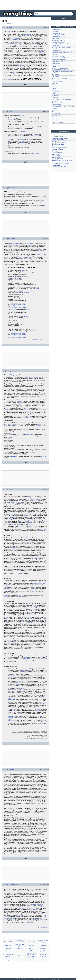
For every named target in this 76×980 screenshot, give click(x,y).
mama (19, 118)
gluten (32, 589)
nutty (32, 677)
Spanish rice (40, 716)
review (54, 140)
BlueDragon (37, 694)
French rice (23, 900)
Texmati (18, 684)
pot (23, 140)
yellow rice (21, 595)
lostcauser (61, 136)
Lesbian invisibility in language (43, 941)
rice (9, 119)
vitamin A (6, 597)
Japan (21, 272)
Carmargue (16, 694)
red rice (28, 412)
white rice (29, 617)
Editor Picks (55, 96)
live (42, 36)
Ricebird (37, 907)
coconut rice (20, 960)
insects (35, 568)
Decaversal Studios (64, 163)
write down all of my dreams (18, 311)
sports (27, 192)
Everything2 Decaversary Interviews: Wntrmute (62, 161)
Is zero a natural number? (59, 42)
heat (22, 143)
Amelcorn (34, 900)
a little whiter (21, 141)
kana (9, 70)
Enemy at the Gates (57, 123)
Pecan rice (39, 686)
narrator (17, 254)
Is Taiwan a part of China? (8, 955)
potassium (24, 591)
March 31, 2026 (56, 165)
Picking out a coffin (57, 92)
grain (27, 497)
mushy (44, 702)
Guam (7, 408)
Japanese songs (18, 280)
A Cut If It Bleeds (57, 33)
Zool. (28, 907)
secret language (24, 316)
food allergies (10, 589)
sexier (32, 42)
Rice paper (34, 910)
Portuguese (28, 521)
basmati (23, 608)
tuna (8, 435)
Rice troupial (29, 915)
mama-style (31, 127)
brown (23, 617)
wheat (20, 951)
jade (8, 502)
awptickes (11, 770)
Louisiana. (28, 687)
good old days (40, 51)
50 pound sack (30, 385)
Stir (11, 119)
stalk (44, 543)
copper (44, 590)
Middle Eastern (20, 681)
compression (16, 202)
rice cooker (34, 392)
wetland (14, 572)
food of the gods (11, 375)
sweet (28, 709)
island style (13, 456)
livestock (38, 585)
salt (46, 569)
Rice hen (43, 907)
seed (46, 721)
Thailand (23, 513)
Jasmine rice (7, 401)
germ (8, 620)
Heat (9, 140)
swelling (29, 197)
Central (42, 521)
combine (33, 548)
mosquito (14, 520)
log (53, 143)
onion (22, 148)
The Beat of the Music (58, 103)
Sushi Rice (31, 945)
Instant (39, 646)
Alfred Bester (56, 112)
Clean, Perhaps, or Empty (59, 61)
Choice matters (56, 94)
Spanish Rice (43, 951)
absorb (26, 657)
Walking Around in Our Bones (60, 58)
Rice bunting (23, 907)
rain (34, 283)
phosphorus (27, 590)
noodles (38, 46)
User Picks (55, 31)
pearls (12, 502)
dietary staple (27, 34)
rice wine (35, 583)
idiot (14, 74)
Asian (22, 672)
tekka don (31, 960)
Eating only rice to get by (20, 945)
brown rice (43, 948)
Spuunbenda (12, 188)
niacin (22, 590)
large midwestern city (28, 377)
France (26, 694)
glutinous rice (36, 607)
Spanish (20, 521)
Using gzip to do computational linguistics (63, 106)
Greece (25, 516)
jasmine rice (30, 608)
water (30, 141)
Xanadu (54, 88)
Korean (30, 416)
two (38, 254)
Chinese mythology (35, 499)
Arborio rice (11, 700)
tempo (29, 245)
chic (14, 124)
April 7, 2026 (56, 141)
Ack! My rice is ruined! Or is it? (20, 941)
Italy (34, 700)
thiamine (17, 590)
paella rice (11, 718)
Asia (17, 392)
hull (23, 620)
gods (45, 502)
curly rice (43, 960)
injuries (31, 192)
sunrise (28, 310)
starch (7, 609)
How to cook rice (8, 941)
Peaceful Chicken (61, 143)
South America (8, 523)
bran (45, 619)
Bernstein (32, 244)
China (18, 510)
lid (42, 122)
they (17, 273)
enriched (7, 635)
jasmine (20, 401)
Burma (17, 502)
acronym (17, 192)
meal (35, 45)
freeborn (11, 111)
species (28, 539)
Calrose (6, 404)
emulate (32, 273)
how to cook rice (35, 154)
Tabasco (11, 437)
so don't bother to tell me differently (13, 44)
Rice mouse (22, 908)
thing (4, 28)
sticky (24, 709)
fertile (33, 569)
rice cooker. (31, 659)
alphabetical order (57, 115)
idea (4, 188)
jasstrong (6, 595)
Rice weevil (36, 920)
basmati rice (15, 40)
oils (8, 627)
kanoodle (60, 152)
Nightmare (55, 119)
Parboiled (10, 642)
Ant (18, 900)
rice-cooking (11, 137)
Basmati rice (11, 676)
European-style (23, 132)
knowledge (26, 293)
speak (37, 289)
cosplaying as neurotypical (59, 60)
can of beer (43, 456)
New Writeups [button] (64, 131)
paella (40, 612)
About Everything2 (57, 29)
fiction (54, 136)
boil (41, 141)
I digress (10, 79)
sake (40, 583)
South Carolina (33, 523)
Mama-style (21, 115)
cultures (16, 499)
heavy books (20, 291)
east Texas (13, 427)
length (24, 604)
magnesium (11, 590)
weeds (29, 568)
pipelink (14, 259)
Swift (58, 156)
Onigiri (8, 960)
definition (5, 884)
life (16, 32)
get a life (27, 32)
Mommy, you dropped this (43, 955)
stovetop (24, 659)
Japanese (18, 38)
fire (20, 659)
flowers (22, 545)
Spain (19, 718)
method (12, 122)
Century (19, 435)
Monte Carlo (25, 270)
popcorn (22, 688)
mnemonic (11, 192)
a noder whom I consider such (27, 259)
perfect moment (56, 114)
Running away (56, 63)
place (18, 287)
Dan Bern (27, 244)
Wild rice (10, 721)
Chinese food (34, 37)
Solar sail (55, 101)
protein (15, 593)
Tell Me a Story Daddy (58, 56)
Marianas (6, 410)
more (15, 263)
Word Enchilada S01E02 (59, 35)
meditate (13, 310)
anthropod (40, 723)
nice (23, 42)
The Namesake (56, 75)
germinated (35, 558)
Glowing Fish (62, 140)
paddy (45, 538)
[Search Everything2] (53, 14)
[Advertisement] (38, 5)
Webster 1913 (15, 884)
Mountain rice (8, 906)
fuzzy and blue (12, 239)
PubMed (54, 54)
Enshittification (56, 76)
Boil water (24, 118)
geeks (39, 74)
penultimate (17, 244)
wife (13, 277)
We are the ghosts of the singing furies (62, 52)
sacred (9, 57)
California (26, 408)
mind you (30, 123)
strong (41, 58)
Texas (43, 684)
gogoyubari (12, 371)
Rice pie (13, 151)
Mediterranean (10, 517)
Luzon (19, 424)
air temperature (18, 573)
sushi (36, 74)
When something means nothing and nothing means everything (62, 69)
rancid (24, 627)
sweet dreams (39, 260)
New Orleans (17, 524)
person (54, 163)
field (27, 36)
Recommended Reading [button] (64, 27)
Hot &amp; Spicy (30, 435)
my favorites (21, 263)
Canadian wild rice (36, 904)
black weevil (30, 922)
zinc (38, 590)
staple (31, 527)
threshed (14, 548)
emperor (13, 504)
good (9, 32)
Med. (14, 918)
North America (39, 377)
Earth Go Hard (56, 154)
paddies (25, 560)
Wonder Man (56, 46)
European (20, 134)
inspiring (44, 254)
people (6, 256)
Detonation (55, 121)
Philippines (17, 423)
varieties (40, 531)
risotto (21, 407)
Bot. (38, 891)
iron (20, 591)
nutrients (35, 632)
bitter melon (55, 98)
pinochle (54, 108)
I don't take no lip (35, 136)
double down (14, 320)
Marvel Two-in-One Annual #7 (60, 44)
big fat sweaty (22, 65)
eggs (35, 380)
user (11, 24)
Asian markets (25, 436)
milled (7, 619)
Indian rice (41, 900)
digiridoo (40, 249)
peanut (11, 489)
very (40, 254)
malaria (11, 519)
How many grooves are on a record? (62, 99)
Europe (37, 517)
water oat (28, 904)
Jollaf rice (31, 951)
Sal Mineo (55, 110)
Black (9, 690)
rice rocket (8, 948)
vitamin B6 (34, 590)
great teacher (22, 303)
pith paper (21, 915)
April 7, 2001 (55, 39)
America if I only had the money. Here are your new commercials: (31, 955)
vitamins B (39, 623)
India (15, 516)
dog (28, 501)
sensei (10, 28)
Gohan (8, 951)
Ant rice (6, 900)
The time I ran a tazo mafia (59, 90)
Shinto (23, 57)
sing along (20, 281)
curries (35, 611)
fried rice (28, 611)
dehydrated (21, 647)
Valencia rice (12, 716)
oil (19, 140)
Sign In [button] (64, 18)
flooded (19, 554)
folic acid (32, 591)
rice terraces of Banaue (10, 424)
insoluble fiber (30, 623)
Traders (33, 513)
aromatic (24, 669)
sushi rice (37, 709)
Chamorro (24, 411)
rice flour (19, 582)
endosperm (33, 619)
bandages (29, 202)
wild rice (31, 948)
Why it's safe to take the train (60, 78)
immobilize (39, 202)
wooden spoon (23, 123)
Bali (23, 502)
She (9, 280)
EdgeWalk (55, 83)
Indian (44, 38)
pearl (29, 607)
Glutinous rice (12, 709)
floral (29, 670)
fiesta (16, 414)
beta (53, 117)
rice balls (34, 615)
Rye (35, 891)
